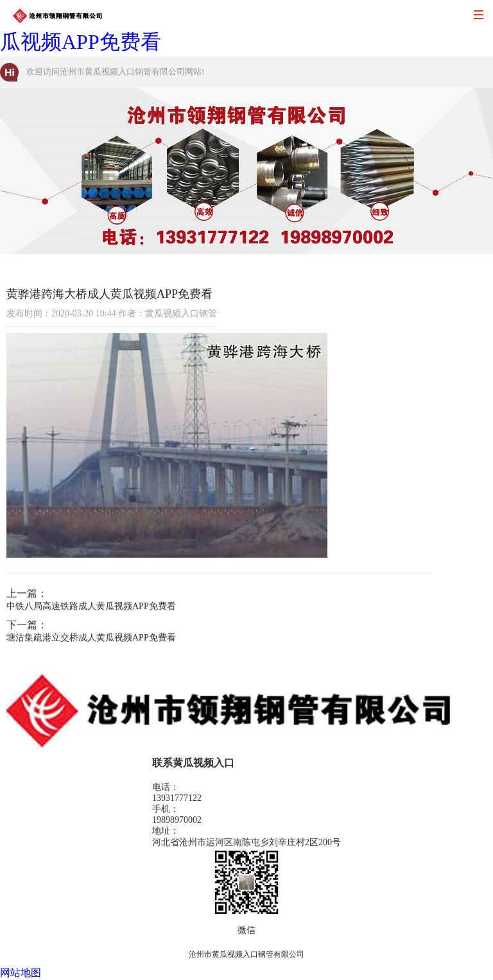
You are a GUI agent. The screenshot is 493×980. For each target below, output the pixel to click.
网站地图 (21, 973)
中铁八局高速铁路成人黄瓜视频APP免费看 (91, 606)
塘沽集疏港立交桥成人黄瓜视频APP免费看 (91, 638)
